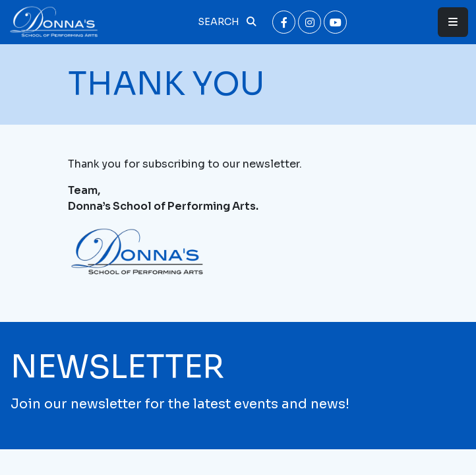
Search (227, 22)
